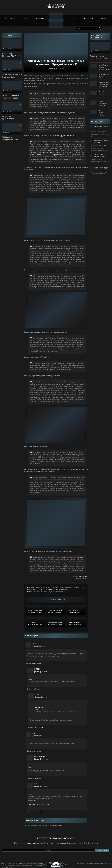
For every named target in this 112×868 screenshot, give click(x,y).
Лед (29, 764)
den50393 (42, 705)
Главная (31, 585)
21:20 (45, 643)
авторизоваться (57, 823)
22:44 (46, 669)
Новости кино (11, 18)
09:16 (46, 784)
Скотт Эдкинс (59, 589)
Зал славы (40, 18)
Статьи (103, 18)
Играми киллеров (37, 152)
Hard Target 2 (37, 589)
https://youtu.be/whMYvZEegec (39, 802)
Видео (26, 18)
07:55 (47, 695)
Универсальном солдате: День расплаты (46, 150)
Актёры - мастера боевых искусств (58, 585)
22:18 (46, 757)
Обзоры (72, 18)
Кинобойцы (40, 585)
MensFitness (83, 574)
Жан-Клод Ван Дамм (48, 589)
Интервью (88, 18)
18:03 (45, 733)
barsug (62, 66)
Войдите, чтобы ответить (33, 661)
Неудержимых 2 (58, 152)
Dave (30, 677)
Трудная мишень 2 (67, 133)
